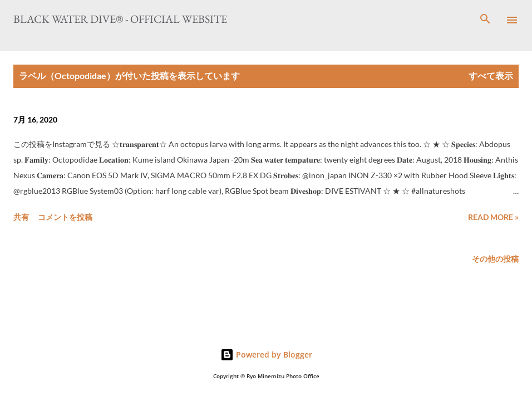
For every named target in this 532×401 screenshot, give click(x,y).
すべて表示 (491, 75)
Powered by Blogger (266, 354)
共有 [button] (21, 217)
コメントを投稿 (65, 217)
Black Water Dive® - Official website (120, 19)
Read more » (493, 217)
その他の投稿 (495, 259)
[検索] (485, 20)
